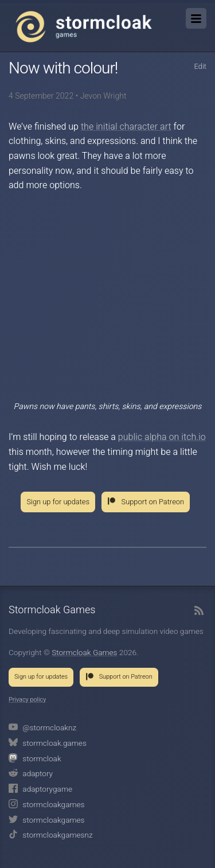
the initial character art (126, 127)
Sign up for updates (58, 502)
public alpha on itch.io (162, 437)
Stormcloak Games (84, 26)
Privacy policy (27, 700)
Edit (200, 67)
